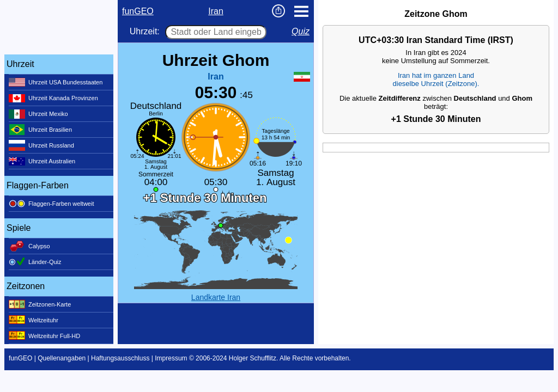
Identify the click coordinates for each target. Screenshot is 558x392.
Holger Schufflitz (253, 358)
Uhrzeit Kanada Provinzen (53, 98)
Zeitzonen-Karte (40, 304)
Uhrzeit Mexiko (38, 114)
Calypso (29, 246)
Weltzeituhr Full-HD (44, 336)
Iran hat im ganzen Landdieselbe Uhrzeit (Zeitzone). (436, 79)
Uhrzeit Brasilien (40, 130)
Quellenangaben (62, 358)
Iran (216, 11)
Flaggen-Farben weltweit (51, 204)
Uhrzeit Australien (42, 161)
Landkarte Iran (216, 297)
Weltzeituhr (34, 320)
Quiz (301, 31)
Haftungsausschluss (120, 358)
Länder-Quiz (35, 262)
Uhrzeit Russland (41, 145)
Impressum (171, 358)
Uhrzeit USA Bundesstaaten (56, 82)
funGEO (138, 11)
